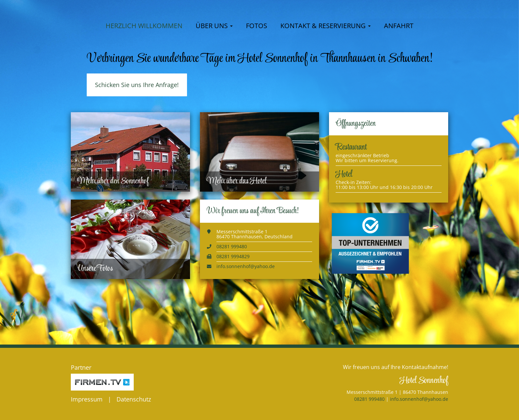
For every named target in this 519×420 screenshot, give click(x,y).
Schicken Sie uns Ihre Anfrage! (137, 126)
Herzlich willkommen (144, 67)
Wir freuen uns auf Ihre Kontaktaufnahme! (396, 367)
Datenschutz (134, 399)
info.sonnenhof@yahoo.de (246, 308)
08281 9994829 (233, 298)
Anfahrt (399, 67)
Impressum (87, 399)
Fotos (257, 67)
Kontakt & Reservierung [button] (326, 67)
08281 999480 (232, 288)
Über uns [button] (214, 67)
